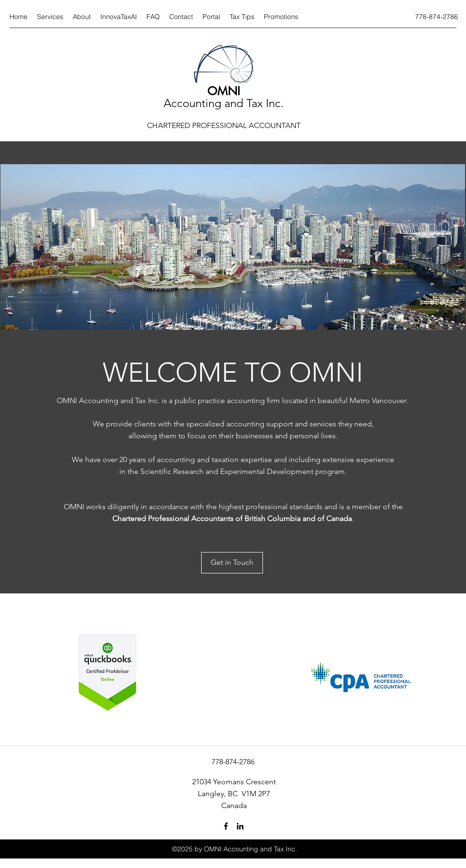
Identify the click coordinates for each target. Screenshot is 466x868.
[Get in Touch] (232, 563)
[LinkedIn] (240, 826)
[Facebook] (226, 826)
